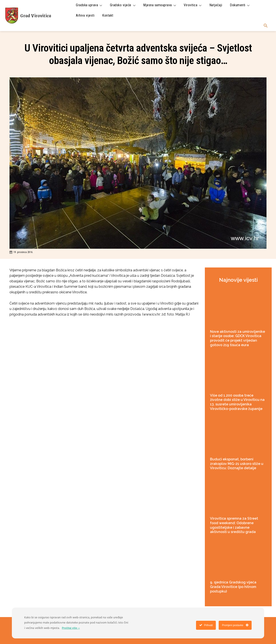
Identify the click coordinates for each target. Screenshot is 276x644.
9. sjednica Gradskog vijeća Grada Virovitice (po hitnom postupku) (233, 587)
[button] (266, 26)
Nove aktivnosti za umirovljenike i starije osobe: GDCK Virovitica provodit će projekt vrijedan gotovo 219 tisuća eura (238, 338)
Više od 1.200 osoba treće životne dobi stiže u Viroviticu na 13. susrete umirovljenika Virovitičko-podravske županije (237, 402)
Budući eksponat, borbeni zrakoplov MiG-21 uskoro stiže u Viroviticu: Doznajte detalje (237, 464)
